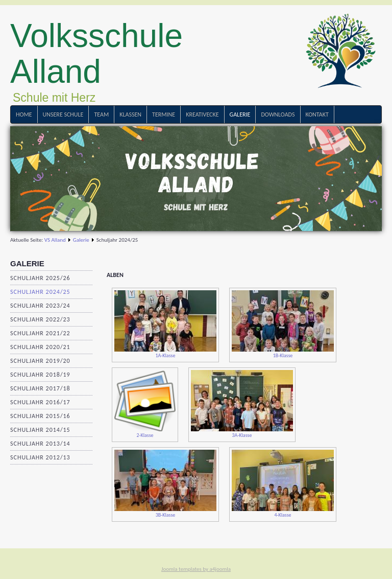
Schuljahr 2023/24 (40, 306)
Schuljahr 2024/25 (40, 292)
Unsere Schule (63, 114)
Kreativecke (202, 114)
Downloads (278, 114)
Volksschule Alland (96, 54)
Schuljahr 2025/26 (40, 278)
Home (24, 114)
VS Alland (55, 240)
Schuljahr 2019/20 (40, 361)
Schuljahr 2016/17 (40, 402)
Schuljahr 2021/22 (40, 333)
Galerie (240, 114)
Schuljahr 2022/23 (40, 319)
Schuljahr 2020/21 (40, 347)
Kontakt (317, 114)
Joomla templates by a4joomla (196, 569)
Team (101, 114)
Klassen (130, 114)
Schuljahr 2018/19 (40, 375)
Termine (164, 114)
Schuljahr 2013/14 (40, 444)
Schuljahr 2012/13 (40, 457)
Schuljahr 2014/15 (40, 430)
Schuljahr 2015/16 (40, 416)
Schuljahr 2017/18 (40, 388)
